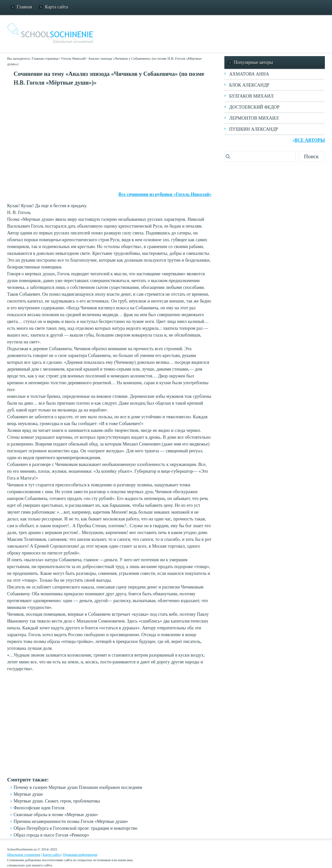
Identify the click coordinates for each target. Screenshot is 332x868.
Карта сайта (57, 7)
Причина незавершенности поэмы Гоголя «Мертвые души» (71, 821)
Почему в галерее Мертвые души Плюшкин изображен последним (78, 787)
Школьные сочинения (24, 854)
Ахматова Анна (249, 74)
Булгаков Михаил (251, 96)
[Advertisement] (109, 139)
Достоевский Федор (254, 107)
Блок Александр (249, 85)
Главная (24, 7)
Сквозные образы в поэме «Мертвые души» (56, 815)
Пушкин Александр (254, 129)
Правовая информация (80, 854)
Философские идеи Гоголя (39, 808)
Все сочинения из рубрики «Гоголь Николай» (165, 194)
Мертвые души (28, 794)
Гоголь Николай (73, 58)
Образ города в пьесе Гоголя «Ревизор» (51, 835)
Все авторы (310, 140)
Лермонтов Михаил (254, 118)
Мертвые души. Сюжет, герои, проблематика (57, 801)
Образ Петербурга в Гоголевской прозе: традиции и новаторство (76, 828)
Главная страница (45, 58)
